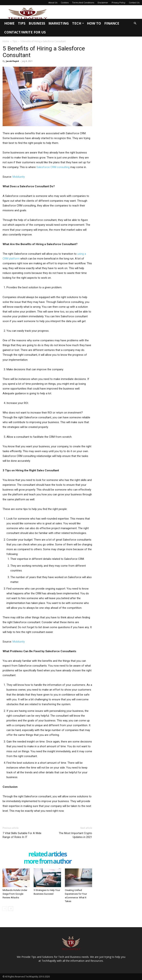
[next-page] (11, 909)
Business (37, 23)
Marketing (59, 23)
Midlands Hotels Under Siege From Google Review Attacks (15, 894)
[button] (135, 23)
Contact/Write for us (25, 32)
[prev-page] (5, 909)
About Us (53, 2)
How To (94, 23)
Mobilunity (18, 177)
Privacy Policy (119, 2)
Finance (112, 23)
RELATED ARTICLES (47, 854)
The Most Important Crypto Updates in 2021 (75, 835)
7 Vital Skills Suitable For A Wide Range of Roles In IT (22, 835)
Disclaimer (103, 2)
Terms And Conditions (83, 2)
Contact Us (134, 2)
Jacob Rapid (12, 61)
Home (9, 23)
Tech (78, 23)
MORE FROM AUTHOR (47, 862)
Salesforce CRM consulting (53, 167)
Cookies (65, 2)
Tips (22, 23)
